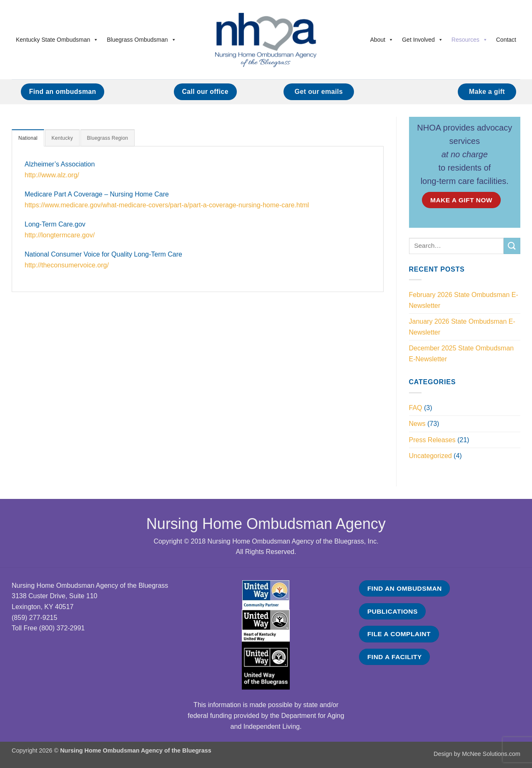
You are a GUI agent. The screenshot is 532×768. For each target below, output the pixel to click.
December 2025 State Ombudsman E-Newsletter (462, 354)
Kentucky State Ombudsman (57, 40)
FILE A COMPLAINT (399, 634)
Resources (470, 40)
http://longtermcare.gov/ (60, 235)
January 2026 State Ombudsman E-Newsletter (462, 327)
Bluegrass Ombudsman (141, 40)
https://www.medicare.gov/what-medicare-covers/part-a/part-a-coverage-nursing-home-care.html (167, 205)
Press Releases (432, 440)
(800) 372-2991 (62, 628)
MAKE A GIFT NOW (461, 200)
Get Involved (423, 40)
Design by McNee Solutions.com (477, 754)
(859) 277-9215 (34, 618)
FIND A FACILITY (395, 657)
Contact (506, 40)
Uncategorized (430, 456)
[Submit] (512, 246)
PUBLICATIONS (393, 611)
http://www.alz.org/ (52, 175)
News (417, 424)
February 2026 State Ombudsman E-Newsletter (464, 300)
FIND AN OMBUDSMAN (405, 588)
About (382, 40)
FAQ (416, 408)
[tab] (29, 138)
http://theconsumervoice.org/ (67, 266)
